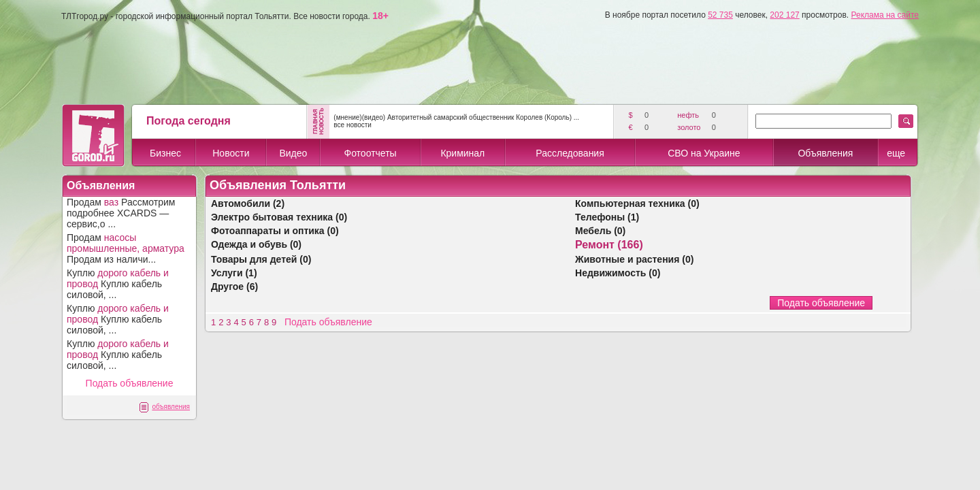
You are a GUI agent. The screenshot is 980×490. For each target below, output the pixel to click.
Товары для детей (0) (261, 259)
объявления (171, 407)
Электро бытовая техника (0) (279, 217)
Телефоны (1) (607, 217)
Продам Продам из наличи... (126, 248)
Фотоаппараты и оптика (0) (275, 231)
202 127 (784, 15)
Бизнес (165, 153)
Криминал (462, 153)
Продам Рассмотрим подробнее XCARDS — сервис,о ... (121, 213)
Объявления (825, 153)
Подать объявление (130, 383)
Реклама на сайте (885, 15)
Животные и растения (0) (634, 259)
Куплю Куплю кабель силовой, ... (118, 284)
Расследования (570, 153)
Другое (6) (234, 287)
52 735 (720, 15)
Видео (293, 153)
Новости (231, 153)
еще (896, 153)
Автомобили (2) (248, 203)
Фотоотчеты (370, 153)
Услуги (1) (234, 273)
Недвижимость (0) (618, 273)
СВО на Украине (704, 153)
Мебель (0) (600, 231)
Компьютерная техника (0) (637, 203)
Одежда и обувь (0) (256, 244)
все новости (353, 125)
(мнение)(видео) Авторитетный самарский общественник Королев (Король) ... (456, 117)
